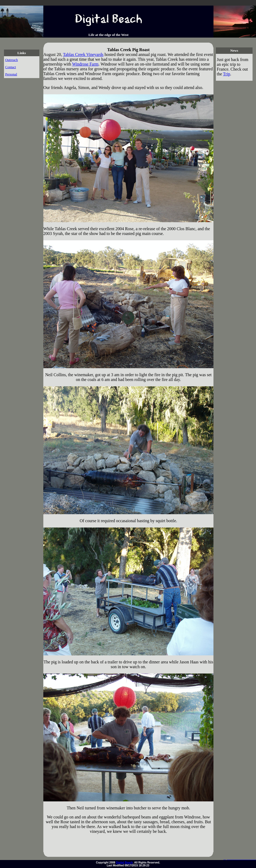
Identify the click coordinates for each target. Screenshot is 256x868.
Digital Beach (124, 863)
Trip (227, 74)
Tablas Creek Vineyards (83, 54)
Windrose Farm (85, 64)
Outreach (11, 60)
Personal (11, 74)
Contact (10, 67)
